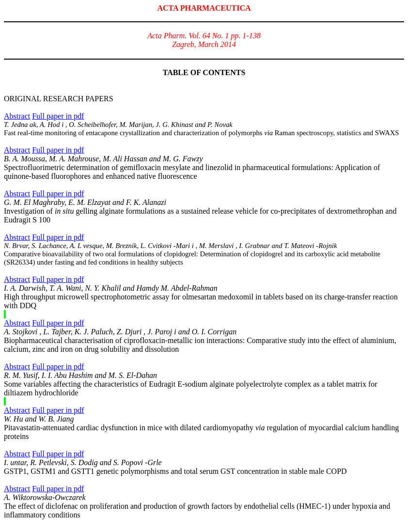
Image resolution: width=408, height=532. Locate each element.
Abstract (17, 116)
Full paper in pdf (58, 116)
